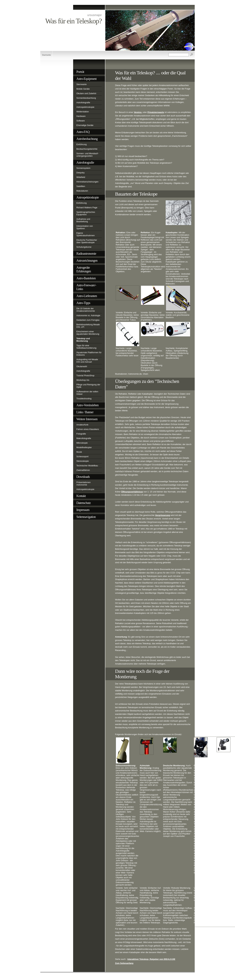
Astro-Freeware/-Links (86, 287)
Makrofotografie (84, 438)
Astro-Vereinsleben (87, 405)
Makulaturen (82, 191)
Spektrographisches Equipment (86, 213)
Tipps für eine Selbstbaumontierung (86, 347)
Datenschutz (84, 503)
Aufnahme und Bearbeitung (83, 220)
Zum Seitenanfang (124, 963)
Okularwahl (82, 366)
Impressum (83, 510)
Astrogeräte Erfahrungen (84, 269)
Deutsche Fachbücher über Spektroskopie (87, 241)
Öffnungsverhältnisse (132, 492)
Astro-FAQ (83, 132)
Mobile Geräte (83, 89)
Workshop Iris (83, 380)
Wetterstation (83, 112)
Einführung (82, 144)
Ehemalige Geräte (85, 125)
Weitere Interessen (87, 419)
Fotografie (81, 434)
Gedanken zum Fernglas (88, 320)
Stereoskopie (83, 461)
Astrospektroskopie (85, 107)
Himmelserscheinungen (87, 182)
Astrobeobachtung (87, 139)
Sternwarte (82, 84)
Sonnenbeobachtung (86, 98)
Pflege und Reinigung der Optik (88, 386)
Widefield (81, 177)
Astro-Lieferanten (87, 296)
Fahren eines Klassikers (88, 429)
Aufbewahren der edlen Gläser (87, 393)
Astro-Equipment (86, 79)
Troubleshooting (84, 399)
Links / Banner (85, 412)
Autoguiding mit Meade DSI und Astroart (87, 361)
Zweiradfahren (83, 470)
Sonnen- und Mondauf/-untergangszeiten (88, 155)
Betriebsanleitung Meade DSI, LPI (88, 326)
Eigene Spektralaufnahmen (86, 234)
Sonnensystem (83, 168)
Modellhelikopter (84, 447)
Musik (79, 452)
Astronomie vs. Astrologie (88, 315)
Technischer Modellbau (87, 466)
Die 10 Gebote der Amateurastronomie (86, 310)
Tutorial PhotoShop (85, 375)
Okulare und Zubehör (86, 93)
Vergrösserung (163, 515)
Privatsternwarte (156, 112)
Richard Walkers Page (87, 208)
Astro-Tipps (83, 303)
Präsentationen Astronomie (83, 484)
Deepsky (81, 173)
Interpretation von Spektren (85, 227)
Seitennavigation (86, 517)
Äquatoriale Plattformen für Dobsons (89, 354)
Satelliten (81, 186)
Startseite (46, 55)
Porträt (80, 72)
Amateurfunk (82, 425)
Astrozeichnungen (87, 261)
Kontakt (81, 496)
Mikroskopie (82, 443)
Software (81, 121)
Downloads (83, 477)
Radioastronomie (86, 254)
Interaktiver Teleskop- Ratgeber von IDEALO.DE (151, 959)
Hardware (81, 116)
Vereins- (138, 112)
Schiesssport (82, 456)
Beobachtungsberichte (87, 149)
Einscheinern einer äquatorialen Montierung (88, 333)
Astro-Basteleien (86, 278)
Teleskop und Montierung (83, 340)
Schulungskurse (84, 247)
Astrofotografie (83, 102)
